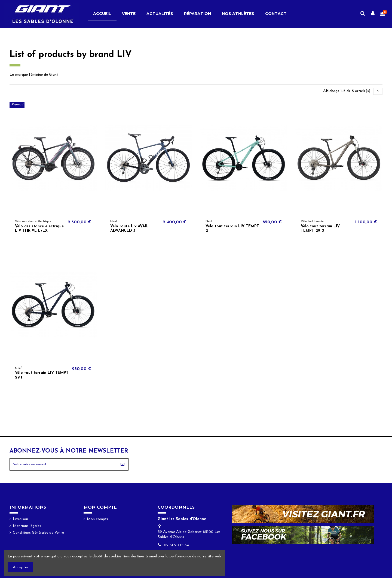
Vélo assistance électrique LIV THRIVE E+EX (39, 230)
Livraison (20, 521)
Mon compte (98, 521)
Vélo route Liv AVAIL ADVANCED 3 (129, 230)
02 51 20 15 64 (176, 547)
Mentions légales (27, 528)
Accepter (21, 567)
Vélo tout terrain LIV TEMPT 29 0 (320, 230)
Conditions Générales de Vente (38, 535)
